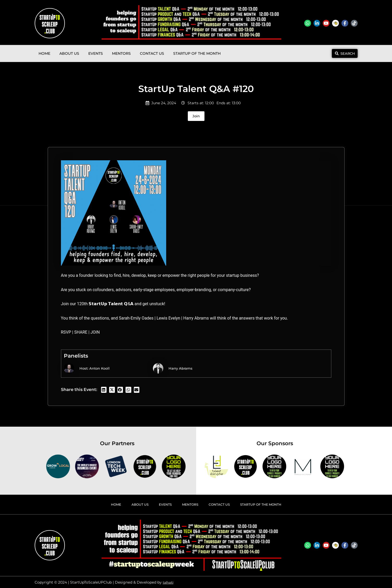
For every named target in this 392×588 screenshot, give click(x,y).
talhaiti (169, 582)
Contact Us (152, 53)
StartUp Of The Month (197, 53)
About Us (69, 53)
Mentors (121, 53)
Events (96, 53)
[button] (104, 390)
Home (44, 53)
